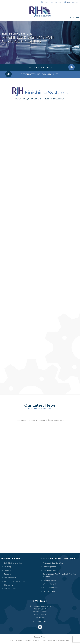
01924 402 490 (71, 2)
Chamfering (9, 585)
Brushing (8, 574)
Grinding (7, 570)
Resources (56, 2)
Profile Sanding (10, 578)
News (44, 2)
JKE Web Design (64, 640)
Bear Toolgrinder (49, 567)
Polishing (8, 567)
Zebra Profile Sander (51, 588)
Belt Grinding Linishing (13, 563)
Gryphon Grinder (49, 580)
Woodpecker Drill (50, 584)
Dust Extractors (10, 589)
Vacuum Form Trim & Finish (15, 581)
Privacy (44, 637)
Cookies (37, 637)
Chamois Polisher (50, 570)
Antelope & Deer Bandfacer (53, 563)
